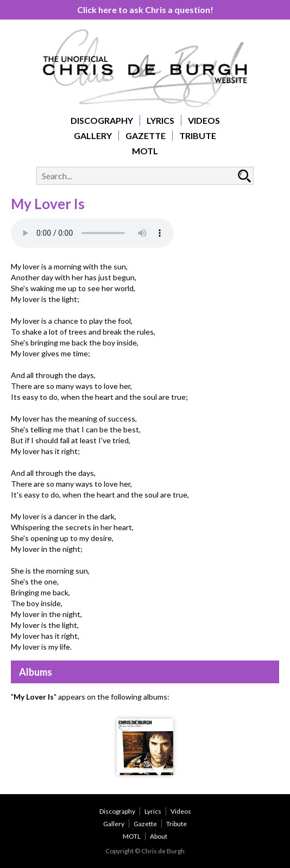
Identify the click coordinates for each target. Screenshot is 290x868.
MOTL (145, 151)
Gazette (146, 136)
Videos (204, 120)
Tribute (198, 136)
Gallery (93, 136)
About (159, 836)
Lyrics (160, 120)
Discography (102, 120)
